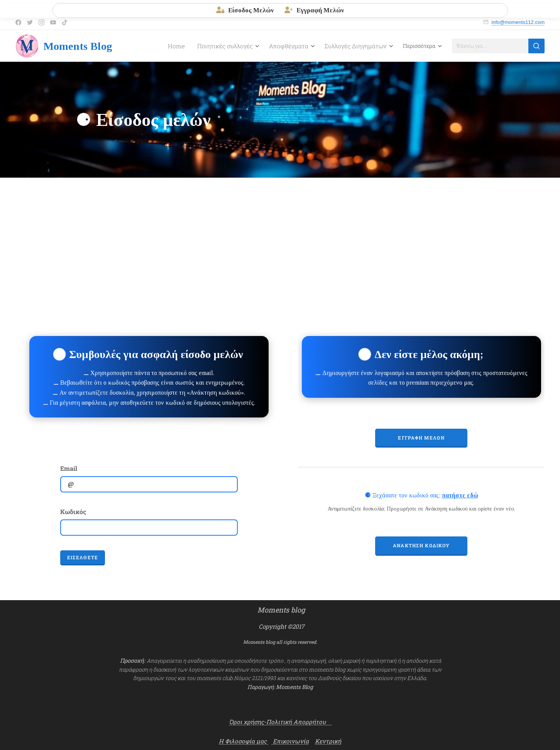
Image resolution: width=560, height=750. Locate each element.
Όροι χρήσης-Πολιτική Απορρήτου (281, 722)
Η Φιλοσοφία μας (244, 741)
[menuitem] (157, 46)
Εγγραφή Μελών (314, 10)
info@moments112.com (518, 22)
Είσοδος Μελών (245, 10)
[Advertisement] (280, 236)
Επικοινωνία (290, 741)
